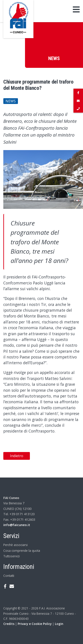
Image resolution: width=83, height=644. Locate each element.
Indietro (17, 456)
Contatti (9, 576)
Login (59, 624)
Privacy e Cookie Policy (35, 624)
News (11, 101)
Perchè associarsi (15, 545)
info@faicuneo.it (17, 525)
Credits (9, 624)
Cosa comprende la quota (22, 551)
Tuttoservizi (12, 556)
